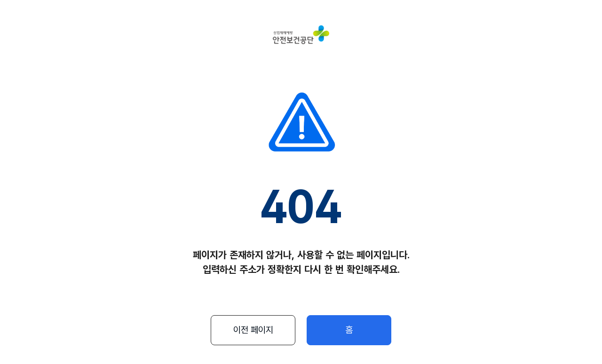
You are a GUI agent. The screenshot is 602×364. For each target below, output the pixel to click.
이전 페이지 (253, 330)
